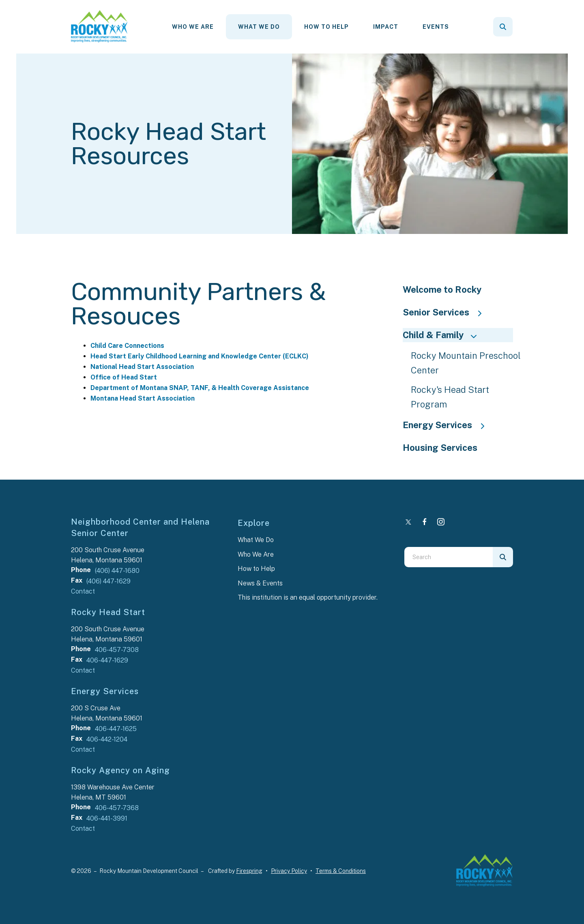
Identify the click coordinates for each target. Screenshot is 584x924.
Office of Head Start (124, 377)
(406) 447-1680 (117, 571)
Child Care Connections (127, 346)
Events (436, 27)
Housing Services (440, 448)
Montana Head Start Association (143, 398)
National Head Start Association (142, 367)
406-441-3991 (107, 818)
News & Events (260, 583)
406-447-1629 (107, 660)
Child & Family (443, 335)
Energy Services (448, 425)
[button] (503, 27)
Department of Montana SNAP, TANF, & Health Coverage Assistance (200, 388)
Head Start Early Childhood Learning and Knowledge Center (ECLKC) (200, 356)
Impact (386, 27)
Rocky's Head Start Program (450, 397)
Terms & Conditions (341, 871)
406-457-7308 (117, 650)
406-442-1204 (107, 739)
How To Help (326, 27)
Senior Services (446, 312)
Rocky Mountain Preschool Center (466, 363)
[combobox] (449, 557)
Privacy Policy (289, 871)
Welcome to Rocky (442, 289)
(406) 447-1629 (108, 581)
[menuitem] (193, 27)
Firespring (249, 871)
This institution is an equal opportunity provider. (308, 597)
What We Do (259, 27)
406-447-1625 (116, 729)
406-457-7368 (117, 808)
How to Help (256, 569)
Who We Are (193, 27)
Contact (83, 591)
